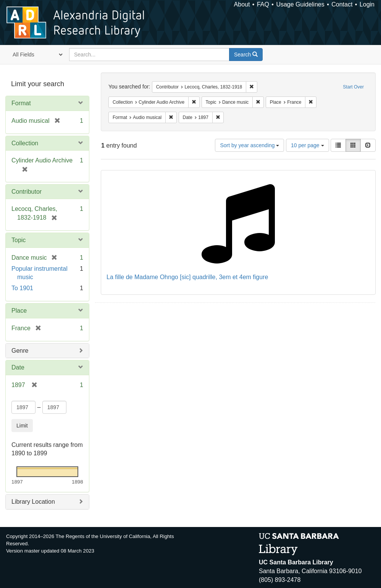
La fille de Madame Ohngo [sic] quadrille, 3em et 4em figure (187, 277)
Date (18, 367)
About (242, 4)
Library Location (33, 502)
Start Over (353, 87)
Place (19, 311)
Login (367, 4)
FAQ (263, 4)
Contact (342, 4)
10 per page (308, 145)
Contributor (27, 192)
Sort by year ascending (249, 145)
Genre (20, 351)
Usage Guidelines (300, 4)
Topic (19, 240)
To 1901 (22, 288)
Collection (25, 143)
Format (21, 103)
